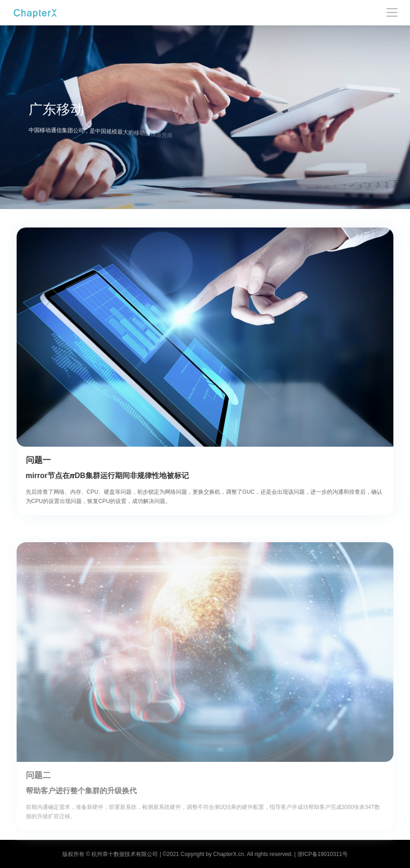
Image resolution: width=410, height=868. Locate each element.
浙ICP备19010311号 (323, 854)
